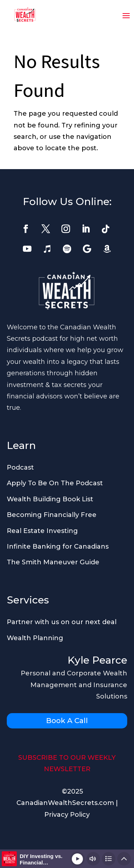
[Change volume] (93, 859)
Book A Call (67, 721)
